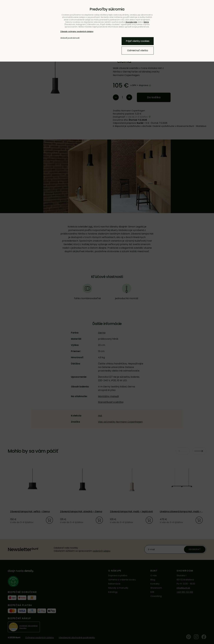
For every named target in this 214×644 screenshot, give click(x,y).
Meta (146, 22)
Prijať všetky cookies (138, 41)
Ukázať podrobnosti (70, 38)
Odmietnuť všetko (138, 50)
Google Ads (131, 22)
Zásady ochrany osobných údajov (77, 31)
